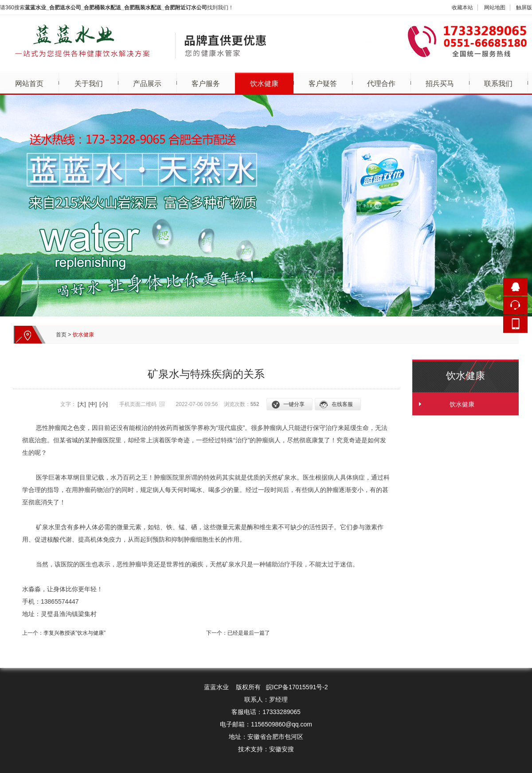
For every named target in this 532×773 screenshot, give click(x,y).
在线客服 (342, 404)
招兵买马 (440, 84)
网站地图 (495, 8)
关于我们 (89, 84)
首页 (61, 335)
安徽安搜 (282, 749)
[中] (93, 404)
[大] (82, 404)
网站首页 (29, 84)
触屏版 (524, 8)
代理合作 (381, 84)
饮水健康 (264, 84)
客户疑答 (323, 84)
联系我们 (498, 84)
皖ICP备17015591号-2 (297, 687)
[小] (104, 404)
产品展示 (147, 84)
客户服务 (206, 84)
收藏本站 (462, 8)
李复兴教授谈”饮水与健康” (74, 633)
